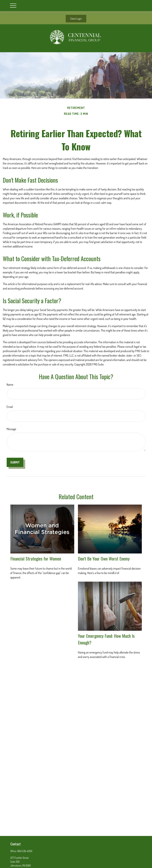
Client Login (76, 19)
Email (10, 407)
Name (10, 385)
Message (11, 429)
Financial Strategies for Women (36, 558)
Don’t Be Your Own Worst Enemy (104, 558)
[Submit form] (15, 462)
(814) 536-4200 (25, 851)
